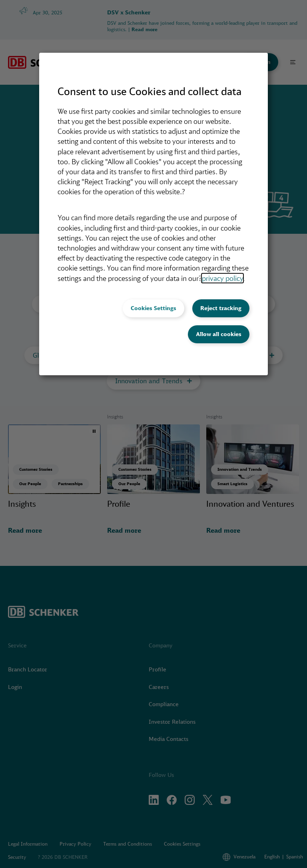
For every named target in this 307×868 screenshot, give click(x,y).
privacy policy (222, 278)
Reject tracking (221, 308)
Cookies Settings (153, 308)
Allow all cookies (219, 334)
